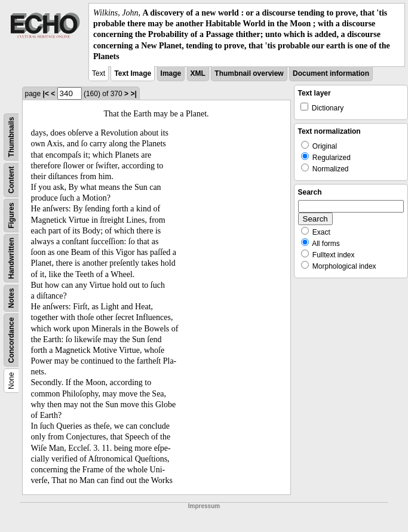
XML (198, 73)
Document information (331, 73)
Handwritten (11, 258)
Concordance (11, 340)
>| (133, 94)
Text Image (133, 73)
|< (46, 94)
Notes (11, 298)
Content (11, 179)
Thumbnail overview (249, 73)
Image (171, 73)
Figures (11, 215)
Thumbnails (11, 137)
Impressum (204, 506)
